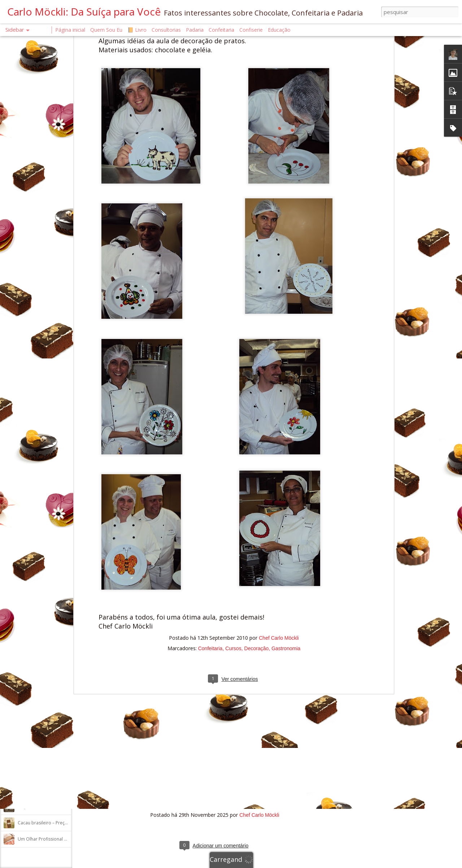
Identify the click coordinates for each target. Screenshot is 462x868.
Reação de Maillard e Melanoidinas (53, 677)
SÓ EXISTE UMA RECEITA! (42, 742)
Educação (279, 30)
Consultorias (166, 30)
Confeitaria (210, 476)
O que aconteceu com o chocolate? (54, 807)
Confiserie (251, 30)
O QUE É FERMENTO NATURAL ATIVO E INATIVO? (66, 596)
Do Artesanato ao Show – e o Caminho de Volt (65, 547)
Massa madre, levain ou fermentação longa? (63, 725)
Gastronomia (286, 476)
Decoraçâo (257, 476)
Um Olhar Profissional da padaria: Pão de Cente (67, 839)
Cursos (233, 476)
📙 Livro (137, 30)
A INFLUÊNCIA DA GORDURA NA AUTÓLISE (61, 709)
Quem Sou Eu (106, 30)
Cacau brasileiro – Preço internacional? (57, 823)
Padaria (195, 30)
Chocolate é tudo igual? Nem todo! (53, 758)
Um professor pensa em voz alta (51, 612)
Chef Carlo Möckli (279, 465)
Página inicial (70, 30)
